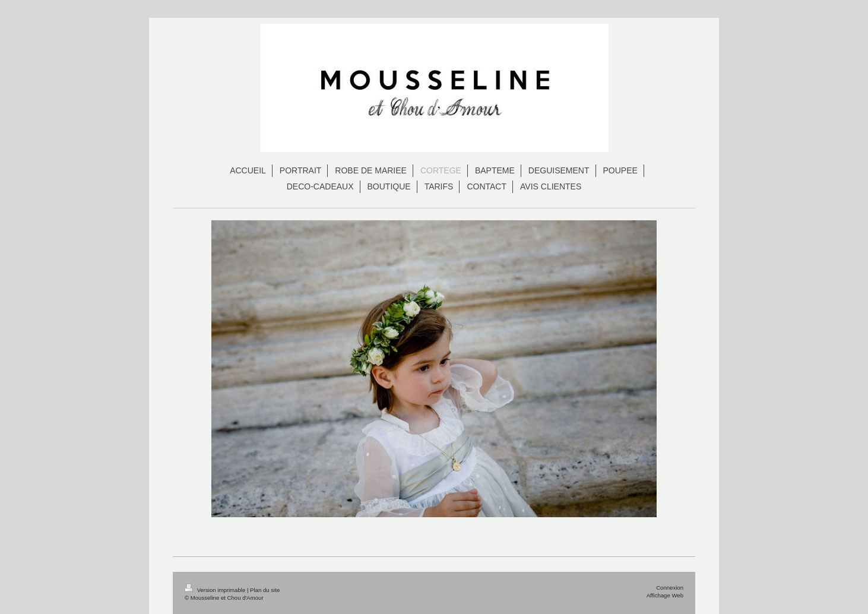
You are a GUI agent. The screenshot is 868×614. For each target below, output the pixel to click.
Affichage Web (665, 595)
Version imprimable (216, 590)
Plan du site (265, 590)
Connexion (670, 588)
